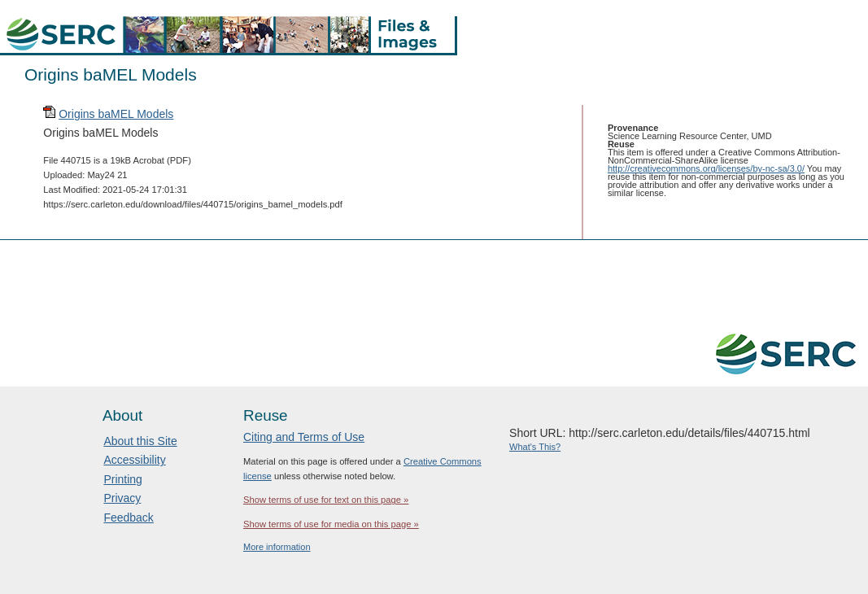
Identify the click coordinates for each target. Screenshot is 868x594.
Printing (122, 479)
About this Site (140, 441)
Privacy (122, 498)
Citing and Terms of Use (304, 437)
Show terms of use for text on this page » (326, 500)
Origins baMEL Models (116, 114)
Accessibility (134, 460)
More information (277, 547)
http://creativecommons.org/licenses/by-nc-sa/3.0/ (706, 168)
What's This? (535, 447)
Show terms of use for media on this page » (331, 524)
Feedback (128, 518)
